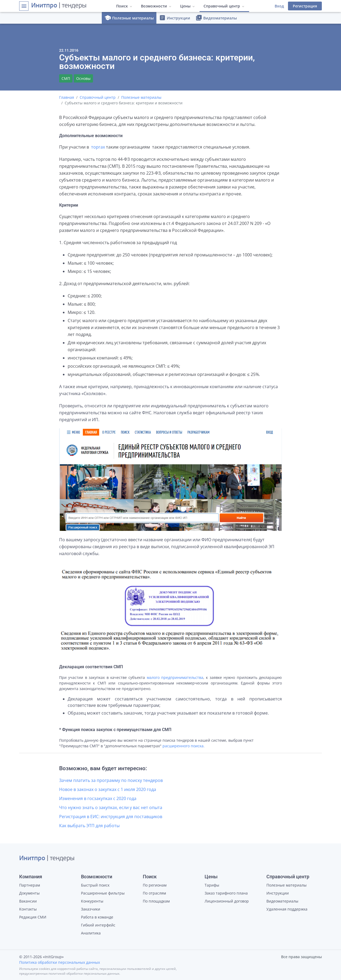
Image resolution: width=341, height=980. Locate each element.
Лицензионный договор (227, 901)
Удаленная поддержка (287, 909)
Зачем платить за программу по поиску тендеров (111, 780)
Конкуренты (92, 901)
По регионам (155, 885)
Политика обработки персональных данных (60, 962)
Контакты (28, 909)
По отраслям (154, 893)
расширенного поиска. (184, 746)
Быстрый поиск (95, 885)
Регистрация (305, 6)
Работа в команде (97, 917)
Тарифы (212, 885)
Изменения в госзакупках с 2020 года (98, 798)
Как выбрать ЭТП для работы (89, 826)
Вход (279, 6)
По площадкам (156, 901)
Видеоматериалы (216, 18)
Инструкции (175, 18)
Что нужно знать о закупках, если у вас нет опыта (111, 807)
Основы (83, 78)
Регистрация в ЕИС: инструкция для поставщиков (111, 817)
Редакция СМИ (33, 917)
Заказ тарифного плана (226, 893)
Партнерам (30, 885)
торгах (98, 147)
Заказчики (91, 909)
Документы (29, 893)
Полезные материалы (129, 18)
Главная (67, 97)
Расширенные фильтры (103, 893)
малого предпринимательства (175, 677)
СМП (66, 78)
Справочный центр (98, 97)
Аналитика (91, 933)
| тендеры (59, 6)
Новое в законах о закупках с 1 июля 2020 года (108, 789)
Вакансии (28, 901)
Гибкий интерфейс (98, 925)
